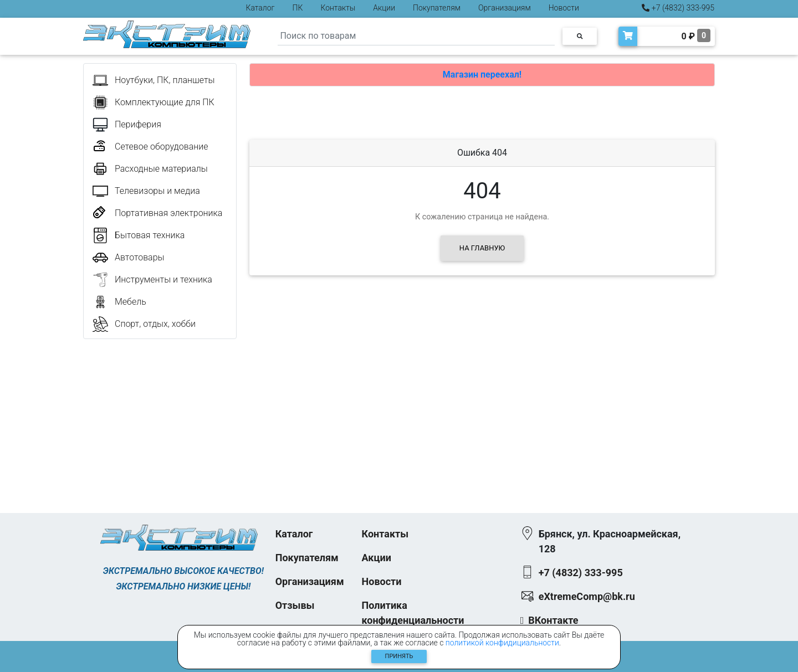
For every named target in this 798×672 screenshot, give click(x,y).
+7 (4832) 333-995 (678, 8)
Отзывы (295, 605)
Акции (384, 8)
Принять (399, 656)
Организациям (505, 8)
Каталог (260, 8)
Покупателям (437, 8)
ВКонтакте (553, 620)
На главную (482, 248)
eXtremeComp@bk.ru (587, 596)
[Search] (416, 36)
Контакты (338, 8)
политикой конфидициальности (502, 643)
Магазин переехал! (482, 75)
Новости (564, 8)
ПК (298, 8)
